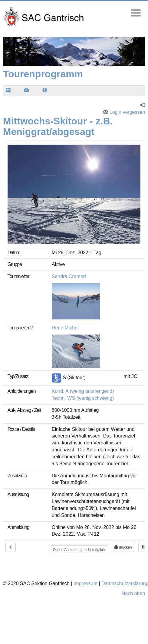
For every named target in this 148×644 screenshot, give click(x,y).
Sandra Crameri (69, 276)
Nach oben (133, 593)
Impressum (86, 583)
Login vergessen (124, 112)
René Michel (65, 328)
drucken (123, 547)
